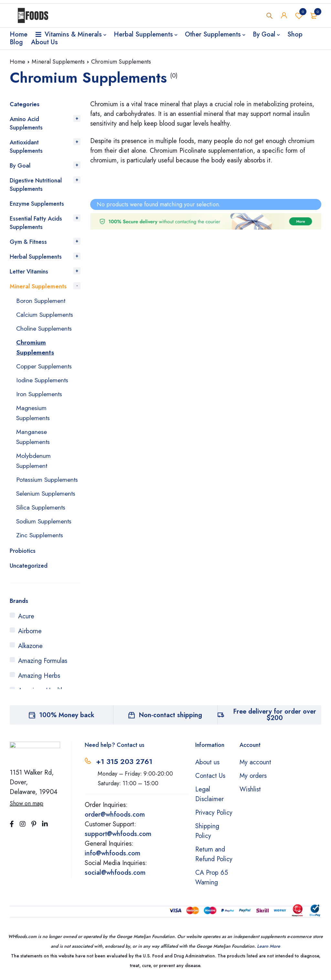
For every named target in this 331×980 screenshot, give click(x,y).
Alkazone (30, 650)
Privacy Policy (214, 816)
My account (255, 766)
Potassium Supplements (34, 480)
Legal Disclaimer (209, 798)
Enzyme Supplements (37, 204)
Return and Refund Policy (214, 858)
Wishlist (299, 16)
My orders (253, 779)
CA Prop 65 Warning (212, 881)
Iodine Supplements (43, 378)
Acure (26, 620)
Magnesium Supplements (34, 410)
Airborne (30, 635)
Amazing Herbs (39, 679)
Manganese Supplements (34, 433)
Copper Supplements (45, 364)
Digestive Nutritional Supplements (36, 185)
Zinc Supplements (40, 539)
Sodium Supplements (45, 525)
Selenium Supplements (47, 498)
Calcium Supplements (46, 314)
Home (17, 62)
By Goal (20, 166)
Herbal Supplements (36, 257)
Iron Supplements (40, 392)
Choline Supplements (45, 328)
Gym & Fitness (28, 242)
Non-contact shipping (170, 719)
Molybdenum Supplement (34, 456)
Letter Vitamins (29, 272)
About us (207, 766)
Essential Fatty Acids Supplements (36, 223)
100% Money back (67, 719)
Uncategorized (29, 569)
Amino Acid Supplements (26, 123)
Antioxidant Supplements (26, 147)
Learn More (269, 950)
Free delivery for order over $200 (275, 718)
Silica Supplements (42, 512)
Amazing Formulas (43, 664)
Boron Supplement (41, 300)
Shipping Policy (207, 835)
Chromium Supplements (35, 346)
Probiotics (23, 554)
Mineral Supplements (58, 62)
